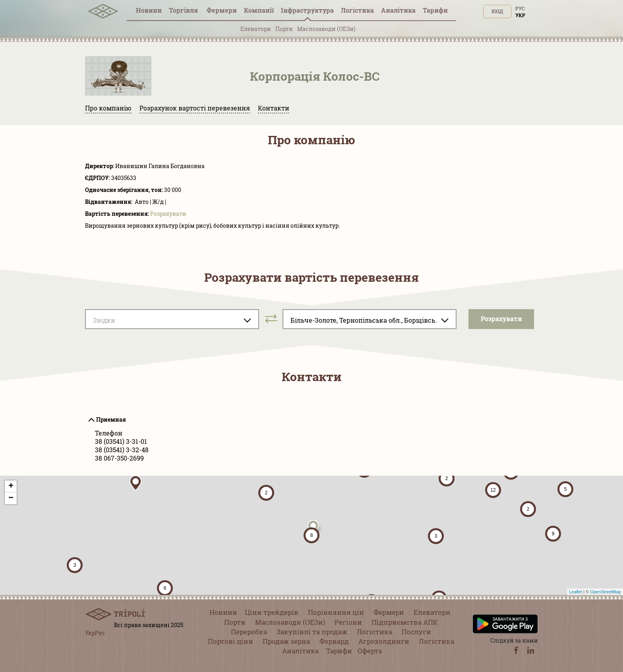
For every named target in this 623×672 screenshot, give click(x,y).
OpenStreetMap (606, 592)
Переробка (249, 632)
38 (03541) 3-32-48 (122, 450)
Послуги (416, 632)
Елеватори (256, 29)
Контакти (274, 108)
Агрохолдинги (384, 641)
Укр (520, 15)
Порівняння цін (336, 612)
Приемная (111, 419)
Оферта (370, 651)
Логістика (357, 10)
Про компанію (108, 108)
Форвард (334, 641)
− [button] (11, 498)
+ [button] (11, 486)
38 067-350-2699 (119, 458)
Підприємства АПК (405, 622)
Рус (520, 8)
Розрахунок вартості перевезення (195, 108)
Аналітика (398, 10)
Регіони (348, 622)
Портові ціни (230, 641)
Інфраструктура (307, 10)
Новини (149, 10)
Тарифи (435, 10)
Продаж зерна (286, 641)
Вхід (497, 11)
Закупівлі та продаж (312, 632)
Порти (284, 29)
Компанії (259, 10)
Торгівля (184, 10)
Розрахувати (168, 214)
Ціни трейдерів (272, 612)
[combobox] (172, 319)
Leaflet (576, 592)
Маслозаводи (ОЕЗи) (326, 29)
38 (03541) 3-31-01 (121, 441)
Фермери (222, 10)
